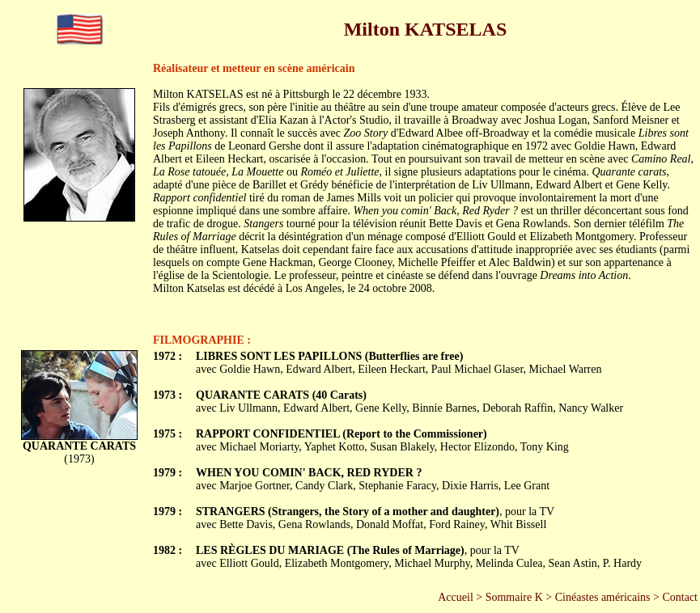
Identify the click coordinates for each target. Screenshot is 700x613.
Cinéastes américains (603, 597)
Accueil (456, 597)
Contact (680, 597)
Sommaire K (514, 597)
